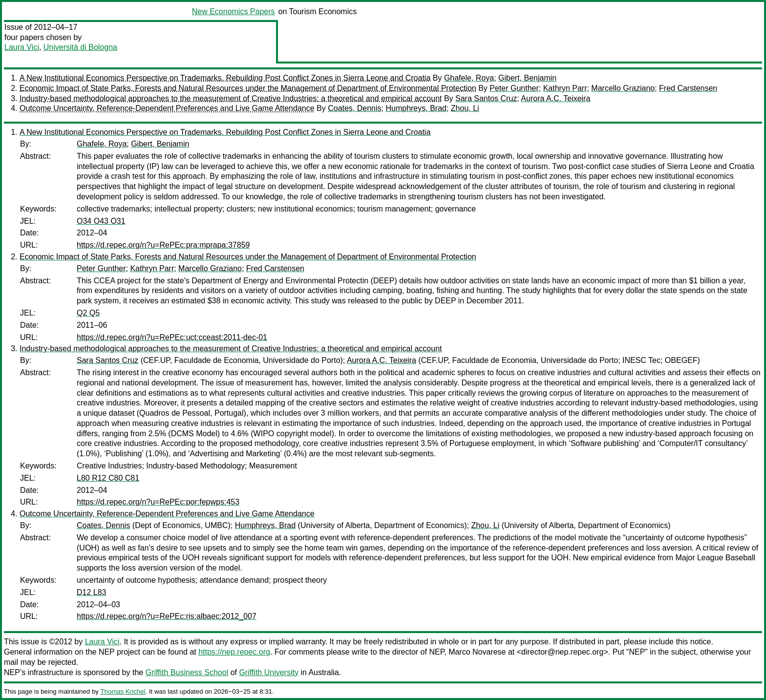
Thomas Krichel (123, 691)
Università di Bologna (80, 47)
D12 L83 (92, 592)
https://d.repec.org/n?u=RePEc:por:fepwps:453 (158, 502)
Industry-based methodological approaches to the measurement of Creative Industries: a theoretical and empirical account (231, 98)
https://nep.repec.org (234, 652)
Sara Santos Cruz (486, 98)
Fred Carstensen (688, 88)
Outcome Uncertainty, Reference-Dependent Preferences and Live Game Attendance (167, 108)
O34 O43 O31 (101, 221)
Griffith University (269, 672)
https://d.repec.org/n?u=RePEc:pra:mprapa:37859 (163, 245)
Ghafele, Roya (469, 78)
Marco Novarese (477, 652)
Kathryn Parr (565, 88)
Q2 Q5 (88, 313)
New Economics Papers (234, 11)
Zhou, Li (465, 108)
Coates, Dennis (354, 108)
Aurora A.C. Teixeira (555, 98)
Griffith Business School (187, 672)
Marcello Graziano (623, 88)
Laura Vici (22, 47)
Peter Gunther (514, 88)
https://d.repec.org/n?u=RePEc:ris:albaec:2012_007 (167, 616)
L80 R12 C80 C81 (108, 478)
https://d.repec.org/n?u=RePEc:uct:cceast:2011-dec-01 (172, 337)
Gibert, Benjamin (527, 78)
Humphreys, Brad (416, 108)
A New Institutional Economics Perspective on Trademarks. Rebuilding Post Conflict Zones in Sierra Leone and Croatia (225, 78)
